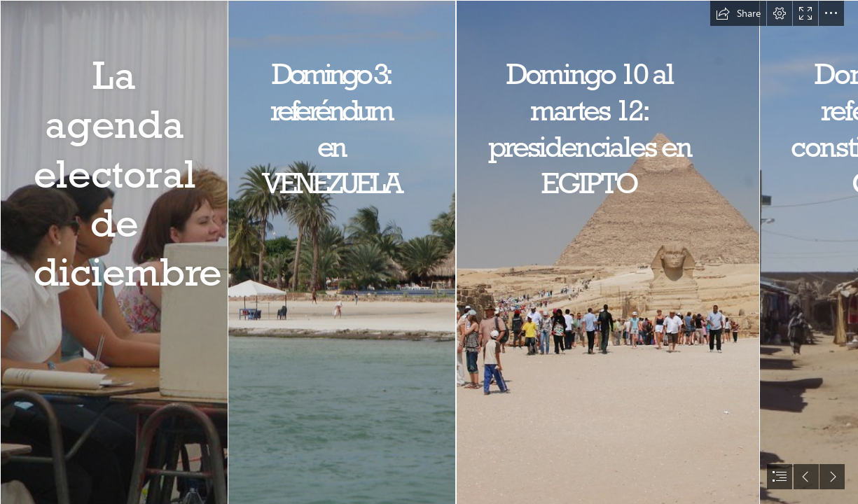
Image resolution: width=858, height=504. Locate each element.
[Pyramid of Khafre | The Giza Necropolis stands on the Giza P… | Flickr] (607, 252)
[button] (738, 13)
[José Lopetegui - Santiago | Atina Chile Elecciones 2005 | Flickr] (113, 252)
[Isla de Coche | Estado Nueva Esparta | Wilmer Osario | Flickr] (341, 252)
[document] (429, 252)
